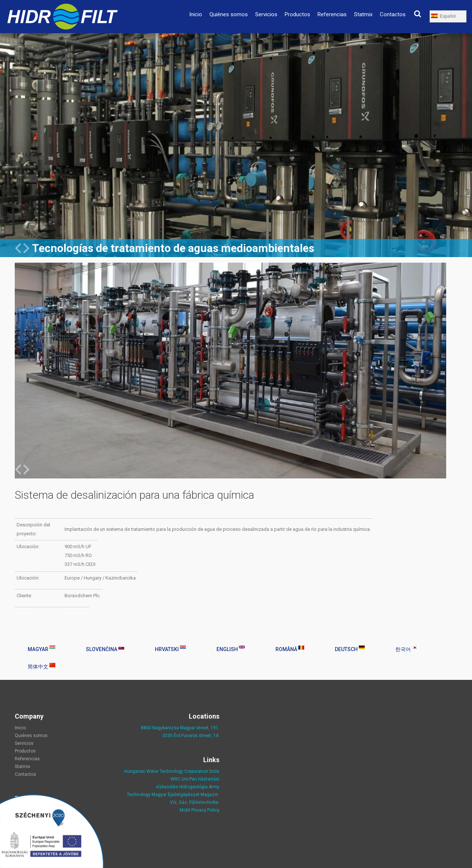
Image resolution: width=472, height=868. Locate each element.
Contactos (393, 14)
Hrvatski (170, 649)
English (231, 649)
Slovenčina (105, 649)
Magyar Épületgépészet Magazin (185, 795)
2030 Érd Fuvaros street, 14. (191, 736)
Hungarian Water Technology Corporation (166, 771)
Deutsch (350, 649)
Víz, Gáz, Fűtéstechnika (194, 802)
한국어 (407, 649)
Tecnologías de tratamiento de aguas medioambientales (173, 248)
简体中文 (41, 666)
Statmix (363, 14)
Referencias (332, 14)
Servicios (266, 14)
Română (290, 649)
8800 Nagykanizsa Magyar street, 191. (180, 728)
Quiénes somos (229, 14)
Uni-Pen (189, 779)
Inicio (196, 14)
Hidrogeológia (193, 787)
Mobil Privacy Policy (199, 810)
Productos (297, 14)
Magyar (41, 649)
